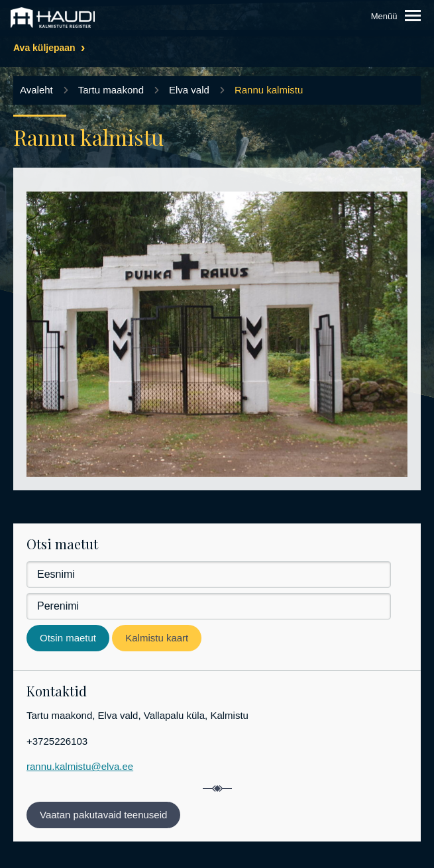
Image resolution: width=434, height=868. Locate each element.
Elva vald (189, 90)
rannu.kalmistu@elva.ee (80, 766)
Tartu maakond (111, 90)
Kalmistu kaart (157, 638)
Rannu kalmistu (269, 90)
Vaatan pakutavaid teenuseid (103, 815)
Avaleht (36, 90)
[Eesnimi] (209, 574)
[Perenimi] (209, 606)
